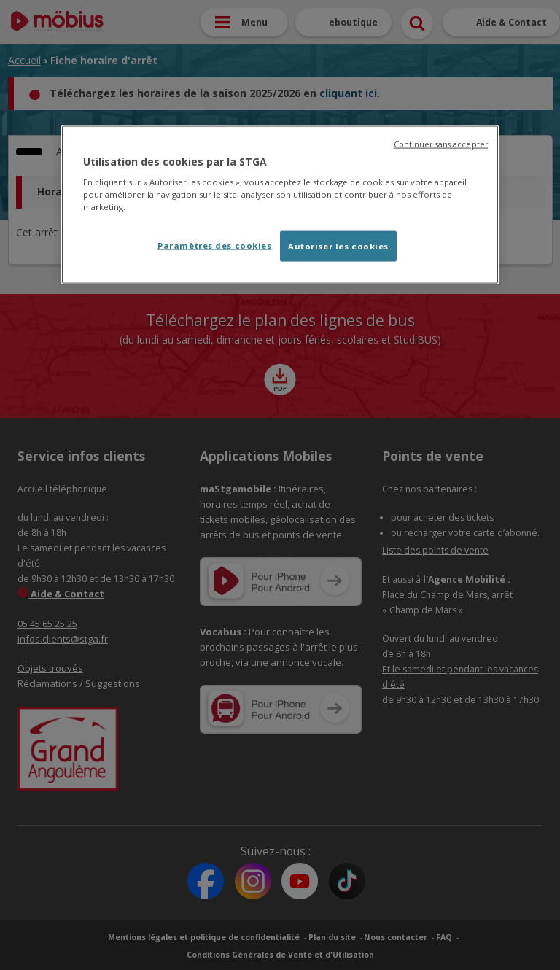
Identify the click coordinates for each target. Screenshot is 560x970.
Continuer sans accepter (441, 144)
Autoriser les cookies (338, 246)
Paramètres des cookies (215, 245)
